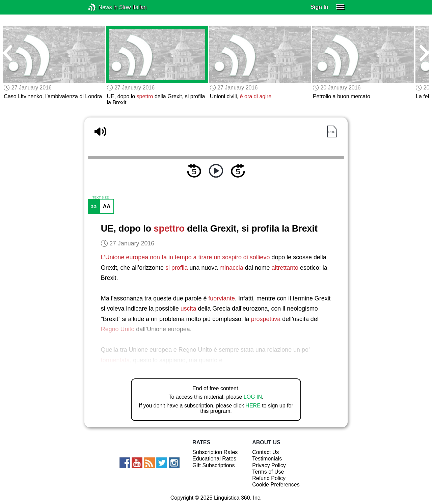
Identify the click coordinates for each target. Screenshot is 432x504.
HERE (253, 406)
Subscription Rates (215, 452)
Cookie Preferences (276, 485)
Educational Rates (214, 459)
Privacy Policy (269, 465)
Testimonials (267, 459)
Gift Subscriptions (213, 465)
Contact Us (265, 452)
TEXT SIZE (101, 197)
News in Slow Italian (102, 7)
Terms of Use (268, 472)
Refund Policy (269, 478)
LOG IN (253, 397)
